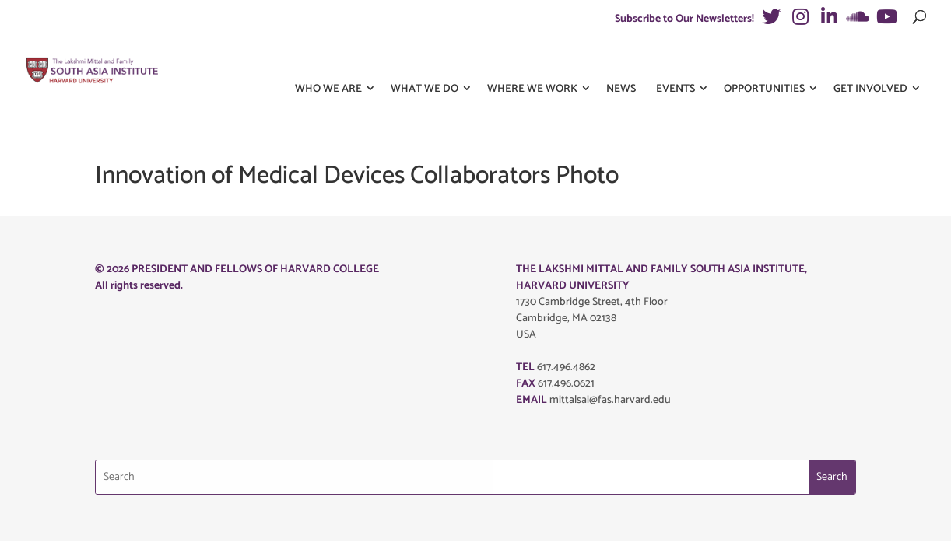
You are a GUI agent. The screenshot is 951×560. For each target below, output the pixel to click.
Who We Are (328, 61)
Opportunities (764, 61)
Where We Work (532, 61)
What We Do (425, 61)
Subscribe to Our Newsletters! (684, 19)
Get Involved (870, 61)
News (621, 61)
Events (676, 61)
